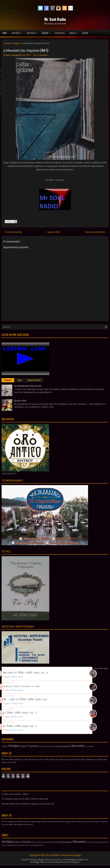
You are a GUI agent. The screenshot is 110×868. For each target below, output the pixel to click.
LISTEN (85, 33)
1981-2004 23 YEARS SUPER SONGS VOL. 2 (25, 673)
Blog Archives (34, 380)
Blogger (77, 855)
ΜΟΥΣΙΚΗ (33, 32)
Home (5, 33)
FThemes (34, 860)
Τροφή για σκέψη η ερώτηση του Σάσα (21, 686)
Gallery (5, 746)
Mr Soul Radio (55, 19)
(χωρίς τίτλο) (20, 401)
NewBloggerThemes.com (40, 862)
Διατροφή (45, 842)
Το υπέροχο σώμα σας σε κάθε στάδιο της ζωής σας (25, 799)
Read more (18, 677)
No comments (41, 55)
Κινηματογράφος (63, 746)
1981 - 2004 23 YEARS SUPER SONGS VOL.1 (25, 699)
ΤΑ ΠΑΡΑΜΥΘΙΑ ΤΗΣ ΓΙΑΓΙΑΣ (28, 386)
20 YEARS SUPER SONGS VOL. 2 (20, 726)
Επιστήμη (51, 746)
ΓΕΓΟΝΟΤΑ (60, 33)
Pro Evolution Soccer (23, 845)
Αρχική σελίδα (53, 232)
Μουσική (78, 746)
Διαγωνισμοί (43, 746)
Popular (8, 380)
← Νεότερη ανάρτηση (12, 232)
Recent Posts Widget (101, 669)
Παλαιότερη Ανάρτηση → (96, 232)
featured (105, 842)
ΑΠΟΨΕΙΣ (18, 32)
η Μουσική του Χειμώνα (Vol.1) (26, 50)
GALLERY (47, 32)
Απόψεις (16, 43)
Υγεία (89, 842)
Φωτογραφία (89, 746)
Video (41, 845)
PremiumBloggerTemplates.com (76, 860)
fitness (4, 845)
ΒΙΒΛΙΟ (75, 32)
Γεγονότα (33, 746)
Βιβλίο (24, 746)
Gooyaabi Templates (72, 862)
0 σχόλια (6, 677)
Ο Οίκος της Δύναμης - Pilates (15, 794)
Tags (20, 380)
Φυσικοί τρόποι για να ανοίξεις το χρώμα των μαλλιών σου (28, 804)
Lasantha (57, 860)
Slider (36, 845)
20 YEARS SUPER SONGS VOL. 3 (20, 713)
